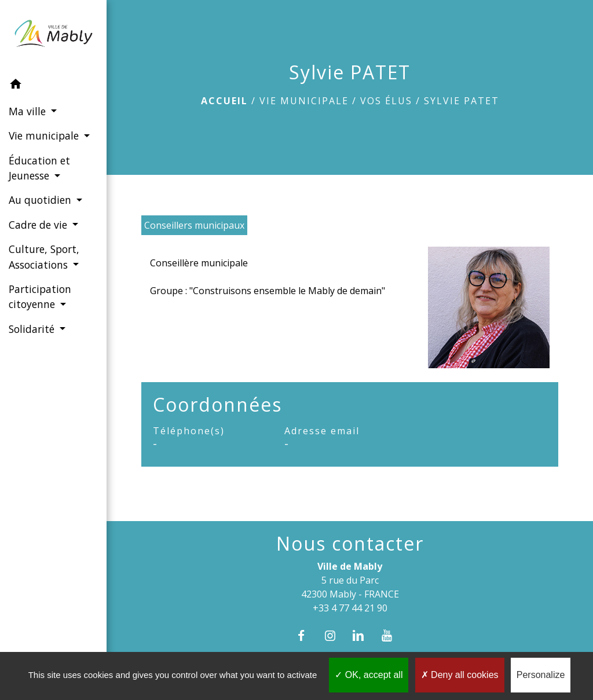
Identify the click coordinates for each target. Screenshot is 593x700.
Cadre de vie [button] (39, 225)
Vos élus (386, 101)
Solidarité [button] (33, 329)
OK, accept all (369, 675)
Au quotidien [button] (41, 200)
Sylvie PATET (462, 101)
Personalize (541, 675)
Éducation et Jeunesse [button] (39, 168)
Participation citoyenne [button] (40, 296)
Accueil (224, 101)
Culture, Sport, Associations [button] (44, 256)
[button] (53, 86)
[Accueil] (53, 36)
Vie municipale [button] (45, 135)
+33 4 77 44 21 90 (350, 608)
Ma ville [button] (29, 111)
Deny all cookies (460, 675)
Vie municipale (304, 101)
